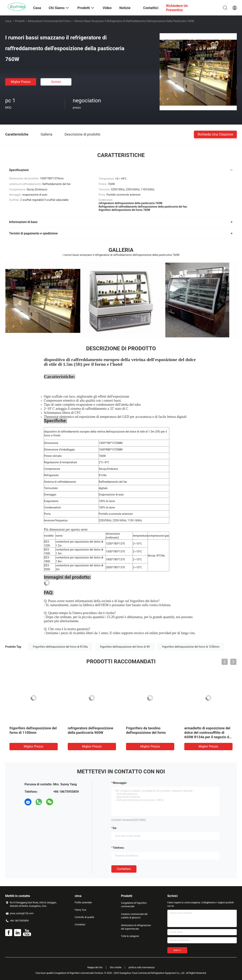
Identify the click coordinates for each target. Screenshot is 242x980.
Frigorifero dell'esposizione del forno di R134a (60, 647)
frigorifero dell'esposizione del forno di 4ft (125, 647)
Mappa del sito (95, 967)
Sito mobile (116, 967)
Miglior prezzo (21, 82)
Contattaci (124, 869)
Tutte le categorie (130, 936)
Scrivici (56, 82)
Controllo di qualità (84, 917)
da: (115, 828)
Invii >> (177, 950)
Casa (8, 21)
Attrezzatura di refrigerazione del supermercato (136, 927)
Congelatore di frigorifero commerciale (134, 905)
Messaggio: (120, 783)
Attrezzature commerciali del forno (49, 21)
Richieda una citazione (215, 134)
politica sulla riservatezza (142, 967)
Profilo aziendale (83, 903)
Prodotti (20, 21)
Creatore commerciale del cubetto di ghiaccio (134, 916)
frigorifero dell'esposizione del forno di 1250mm (191, 647)
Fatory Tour (80, 910)
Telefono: (119, 848)
